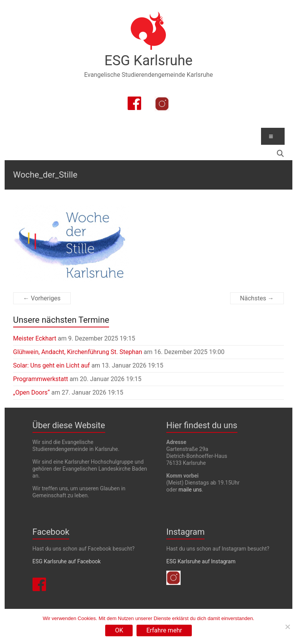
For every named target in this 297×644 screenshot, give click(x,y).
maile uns (190, 490)
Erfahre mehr (164, 630)
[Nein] (287, 627)
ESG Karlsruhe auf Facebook (67, 561)
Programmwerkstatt (41, 379)
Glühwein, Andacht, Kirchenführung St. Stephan (78, 352)
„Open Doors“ (32, 392)
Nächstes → (257, 298)
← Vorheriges (42, 298)
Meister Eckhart (35, 338)
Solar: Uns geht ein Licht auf (52, 365)
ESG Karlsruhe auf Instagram (201, 561)
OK (119, 630)
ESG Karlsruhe (148, 61)
